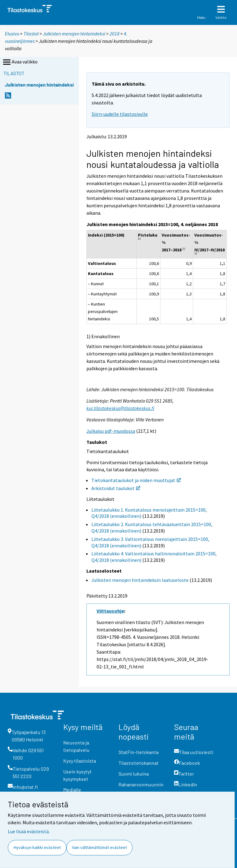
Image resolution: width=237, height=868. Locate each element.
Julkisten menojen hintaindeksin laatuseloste (140, 580)
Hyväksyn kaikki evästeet (37, 847)
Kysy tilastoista (80, 761)
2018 (114, 34)
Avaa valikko (20, 62)
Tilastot (31, 34)
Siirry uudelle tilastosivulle (120, 114)
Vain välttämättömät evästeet (99, 847)
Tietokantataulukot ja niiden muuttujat (136, 480)
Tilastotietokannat (139, 763)
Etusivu (12, 34)
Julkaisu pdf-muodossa (111, 431)
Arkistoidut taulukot (116, 488)
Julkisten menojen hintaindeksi (74, 34)
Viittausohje (110, 611)
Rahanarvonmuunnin (141, 784)
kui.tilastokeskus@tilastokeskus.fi (120, 408)
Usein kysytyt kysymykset (77, 775)
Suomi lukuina (134, 774)
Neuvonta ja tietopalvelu (76, 746)
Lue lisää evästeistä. (29, 831)
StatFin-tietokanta (139, 752)
